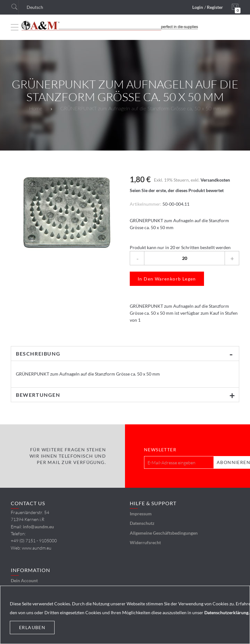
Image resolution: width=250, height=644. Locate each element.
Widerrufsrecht (145, 542)
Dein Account (24, 580)
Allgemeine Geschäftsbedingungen (164, 533)
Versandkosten (215, 180)
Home (36, 108)
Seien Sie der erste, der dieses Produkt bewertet (177, 190)
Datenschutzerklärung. (227, 612)
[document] (125, 615)
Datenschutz (142, 523)
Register (215, 7)
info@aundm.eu (38, 527)
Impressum (141, 514)
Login (198, 7)
